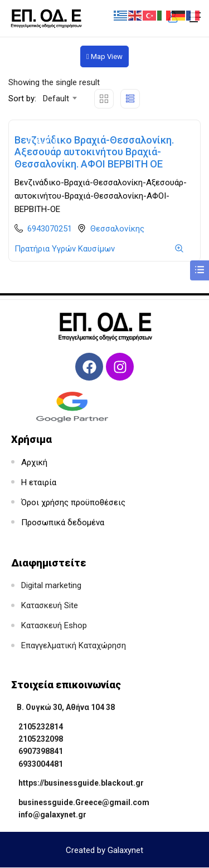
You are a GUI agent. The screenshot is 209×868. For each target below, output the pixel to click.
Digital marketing (51, 585)
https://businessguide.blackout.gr (81, 783)
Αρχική (34, 462)
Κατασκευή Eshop (54, 625)
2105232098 (41, 739)
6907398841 (41, 751)
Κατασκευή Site (50, 605)
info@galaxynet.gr (52, 815)
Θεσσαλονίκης (117, 229)
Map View (104, 56)
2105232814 (41, 727)
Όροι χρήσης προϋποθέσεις (73, 502)
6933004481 (41, 764)
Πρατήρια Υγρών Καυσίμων (65, 249)
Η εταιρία (39, 482)
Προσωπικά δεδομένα (63, 522)
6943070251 (50, 229)
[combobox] (59, 98)
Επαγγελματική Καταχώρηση (74, 645)
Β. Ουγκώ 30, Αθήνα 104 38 (66, 707)
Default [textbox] (56, 98)
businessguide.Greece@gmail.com (84, 802)
